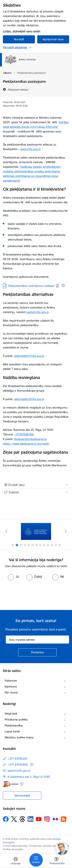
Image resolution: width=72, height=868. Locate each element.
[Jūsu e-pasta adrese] (37, 640)
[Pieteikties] (37, 652)
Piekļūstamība (14, 725)
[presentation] (32, 595)
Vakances (11, 681)
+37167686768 (24, 434)
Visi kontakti (22, 796)
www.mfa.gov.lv (30, 149)
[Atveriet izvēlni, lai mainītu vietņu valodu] (16, 861)
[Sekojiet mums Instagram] (47, 819)
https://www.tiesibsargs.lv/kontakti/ (26, 444)
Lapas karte (12, 731)
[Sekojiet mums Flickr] (55, 819)
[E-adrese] (11, 784)
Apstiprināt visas (53, 39)
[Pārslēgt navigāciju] (36, 860)
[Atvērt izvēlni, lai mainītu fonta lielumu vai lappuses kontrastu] (56, 861)
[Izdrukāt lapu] (36, 485)
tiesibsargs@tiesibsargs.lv (30, 439)
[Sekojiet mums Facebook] (6, 819)
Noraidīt (19, 39)
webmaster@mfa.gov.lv (29, 356)
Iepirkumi (11, 686)
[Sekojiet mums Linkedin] (31, 819)
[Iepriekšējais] (6, 531)
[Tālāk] (66, 531)
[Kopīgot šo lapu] (36, 492)
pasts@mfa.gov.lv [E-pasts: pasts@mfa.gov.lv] (19, 771)
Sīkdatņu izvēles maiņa (19, 737)
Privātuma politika (16, 719)
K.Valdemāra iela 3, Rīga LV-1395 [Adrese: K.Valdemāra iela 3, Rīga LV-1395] (29, 777)
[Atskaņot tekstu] (18, 89)
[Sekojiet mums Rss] (64, 819)
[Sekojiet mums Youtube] (39, 819)
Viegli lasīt (11, 714)
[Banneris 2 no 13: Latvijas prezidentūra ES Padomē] (36, 531)
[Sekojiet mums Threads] (22, 819)
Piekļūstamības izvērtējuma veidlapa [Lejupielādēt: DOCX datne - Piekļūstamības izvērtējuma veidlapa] (31, 286)
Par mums (11, 692)
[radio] (13, 577)
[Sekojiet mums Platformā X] (14, 819)
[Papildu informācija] (63, 285)
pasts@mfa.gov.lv (37, 312)
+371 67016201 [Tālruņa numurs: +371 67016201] (18, 759)
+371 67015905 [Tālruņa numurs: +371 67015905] (18, 765)
